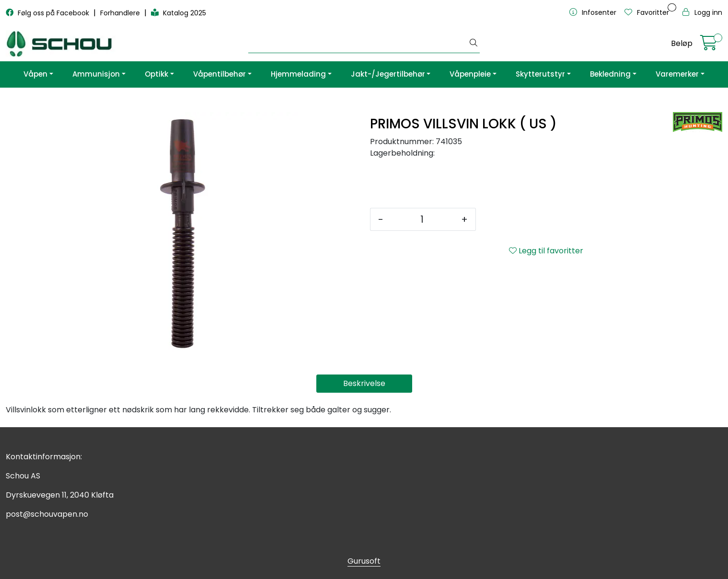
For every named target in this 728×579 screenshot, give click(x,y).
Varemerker (677, 74)
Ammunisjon (96, 74)
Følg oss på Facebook (48, 13)
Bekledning (610, 74)
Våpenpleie (470, 74)
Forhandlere (121, 13)
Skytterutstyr (540, 74)
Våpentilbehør (220, 74)
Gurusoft (364, 561)
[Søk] (358, 44)
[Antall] (422, 219)
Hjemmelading (298, 74)
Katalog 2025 (179, 13)
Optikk (156, 74)
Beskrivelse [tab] (364, 383)
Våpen (35, 74)
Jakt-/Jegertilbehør (388, 74)
